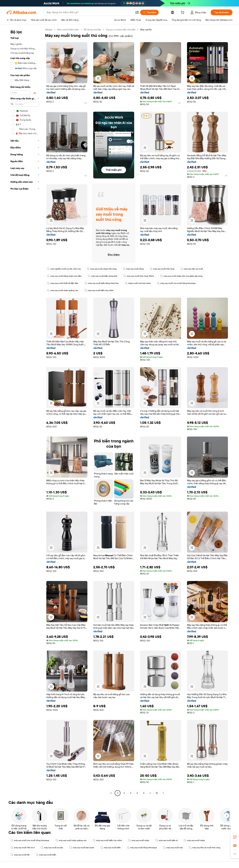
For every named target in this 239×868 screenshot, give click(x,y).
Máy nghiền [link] (146, 30)
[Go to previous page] (111, 793)
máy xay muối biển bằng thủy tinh (102, 283)
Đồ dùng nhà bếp (92, 30)
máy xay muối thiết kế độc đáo (63, 283)
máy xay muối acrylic (52, 848)
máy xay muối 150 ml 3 (23, 848)
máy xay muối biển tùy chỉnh (99, 290)
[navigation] (25, 412)
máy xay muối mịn (173, 848)
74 (157, 793)
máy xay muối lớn (20, 855)
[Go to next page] (163, 793)
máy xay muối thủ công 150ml (139, 276)
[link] (235, 837)
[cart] (183, 13)
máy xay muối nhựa (139, 840)
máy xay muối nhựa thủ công (102, 269)
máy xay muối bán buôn (82, 848)
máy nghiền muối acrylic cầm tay (64, 269)
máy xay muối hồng (133, 269)
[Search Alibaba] (90, 12)
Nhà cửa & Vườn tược (68, 30)
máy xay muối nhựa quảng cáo (63, 290)
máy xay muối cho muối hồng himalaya (176, 283)
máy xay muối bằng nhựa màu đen (64, 276)
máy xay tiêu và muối (192, 269)
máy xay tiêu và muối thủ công (205, 848)
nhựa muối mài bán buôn (138, 283)
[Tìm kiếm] (149, 12)
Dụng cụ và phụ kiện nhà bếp (121, 30)
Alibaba (49, 30)
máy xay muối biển (111, 848)
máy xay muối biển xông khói (103, 276)
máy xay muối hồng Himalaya (142, 848)
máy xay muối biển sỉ (166, 840)
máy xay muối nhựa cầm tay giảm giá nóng (181, 276)
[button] (137, 12)
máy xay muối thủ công (162, 269)
